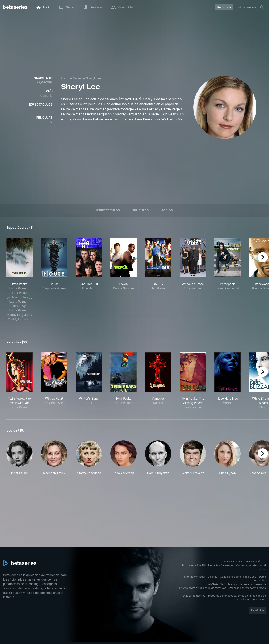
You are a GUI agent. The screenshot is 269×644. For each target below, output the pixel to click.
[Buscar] (262, 7)
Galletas (212, 577)
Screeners (246, 584)
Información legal (194, 577)
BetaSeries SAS (216, 584)
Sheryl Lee (93, 78)
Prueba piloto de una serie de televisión (203, 588)
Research (260, 584)
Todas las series (231, 562)
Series (77, 78)
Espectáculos (108, 210)
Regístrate (224, 7)
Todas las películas (255, 562)
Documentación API (194, 565)
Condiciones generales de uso (238, 577)
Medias (233, 584)
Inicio (65, 78)
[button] (19, 458)
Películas (140, 210)
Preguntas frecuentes (221, 565)
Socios (167, 210)
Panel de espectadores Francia (247, 588)
